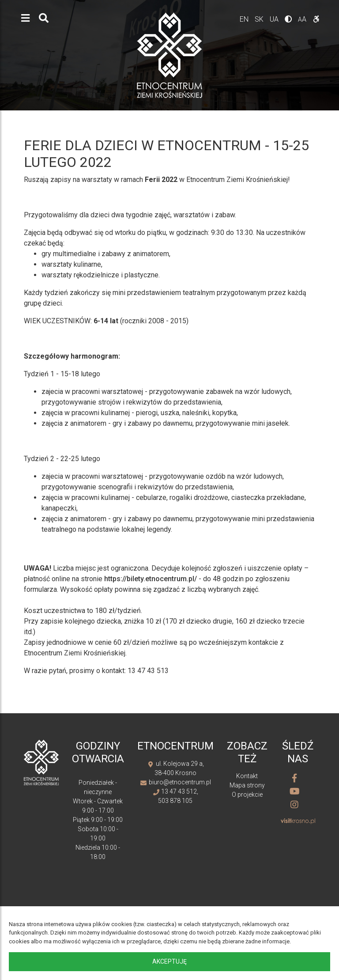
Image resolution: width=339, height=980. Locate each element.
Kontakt (247, 776)
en (245, 19)
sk (260, 19)
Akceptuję (169, 961)
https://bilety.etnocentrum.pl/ (151, 579)
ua (275, 19)
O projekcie (247, 795)
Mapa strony (247, 785)
